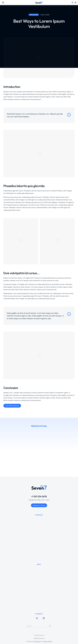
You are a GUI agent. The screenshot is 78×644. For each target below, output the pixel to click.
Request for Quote (39, 505)
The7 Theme (37, 641)
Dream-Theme (48, 641)
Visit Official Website (12, 406)
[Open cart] (75, 3)
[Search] (50, 626)
